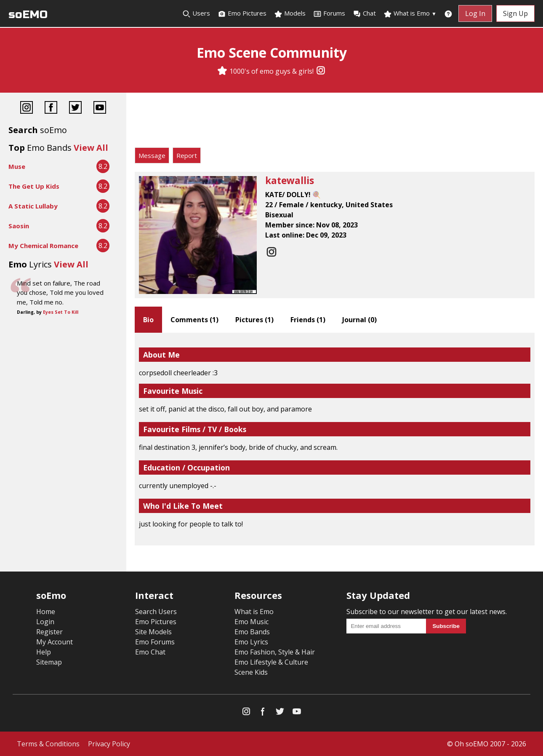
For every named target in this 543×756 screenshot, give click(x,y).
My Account (55, 642)
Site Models (153, 632)
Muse (17, 166)
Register (49, 632)
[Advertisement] (335, 122)
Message (152, 155)
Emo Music (252, 622)
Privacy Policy (109, 744)
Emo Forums (155, 642)
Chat (364, 13)
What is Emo (410, 13)
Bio (148, 320)
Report (187, 155)
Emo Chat (150, 652)
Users (196, 13)
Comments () (194, 320)
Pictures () (254, 320)
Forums (329, 13)
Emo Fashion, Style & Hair (275, 652)
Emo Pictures (242, 13)
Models (290, 13)
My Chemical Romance (43, 246)
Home (46, 612)
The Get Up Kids (34, 186)
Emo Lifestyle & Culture (271, 662)
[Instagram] (321, 71)
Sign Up (515, 13)
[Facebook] (51, 108)
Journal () (359, 320)
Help (44, 652)
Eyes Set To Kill (61, 312)
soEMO (28, 15)
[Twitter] (75, 108)
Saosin (19, 226)
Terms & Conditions (48, 744)
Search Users (156, 612)
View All (91, 148)
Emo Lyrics (251, 642)
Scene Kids (251, 672)
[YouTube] (100, 108)
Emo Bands (252, 632)
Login (45, 622)
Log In (475, 13)
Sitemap (49, 662)
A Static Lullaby (33, 206)
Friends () (308, 320)
